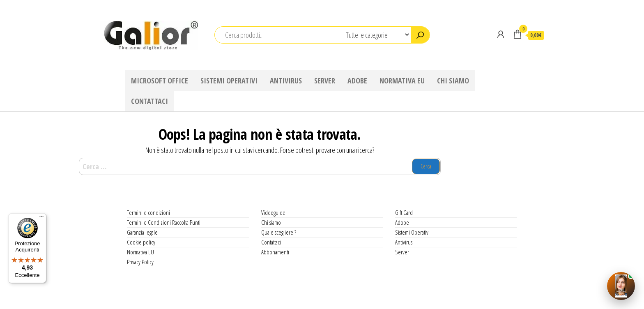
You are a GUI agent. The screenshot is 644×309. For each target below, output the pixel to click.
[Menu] (41, 218)
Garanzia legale (142, 232)
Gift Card (404, 212)
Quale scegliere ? (279, 232)
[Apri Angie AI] (621, 286)
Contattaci (149, 101)
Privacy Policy (140, 262)
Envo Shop (390, 297)
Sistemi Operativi (229, 81)
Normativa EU (402, 81)
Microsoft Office (160, 81)
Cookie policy (141, 242)
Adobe (357, 81)
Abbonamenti (275, 252)
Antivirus (286, 81)
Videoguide (273, 212)
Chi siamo (453, 81)
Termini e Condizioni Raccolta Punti (164, 222)
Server (325, 81)
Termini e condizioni (148, 212)
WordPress (325, 297)
